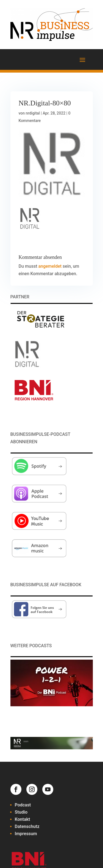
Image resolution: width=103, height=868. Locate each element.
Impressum (26, 834)
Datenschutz (27, 826)
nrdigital (33, 113)
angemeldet (50, 266)
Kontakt (23, 819)
